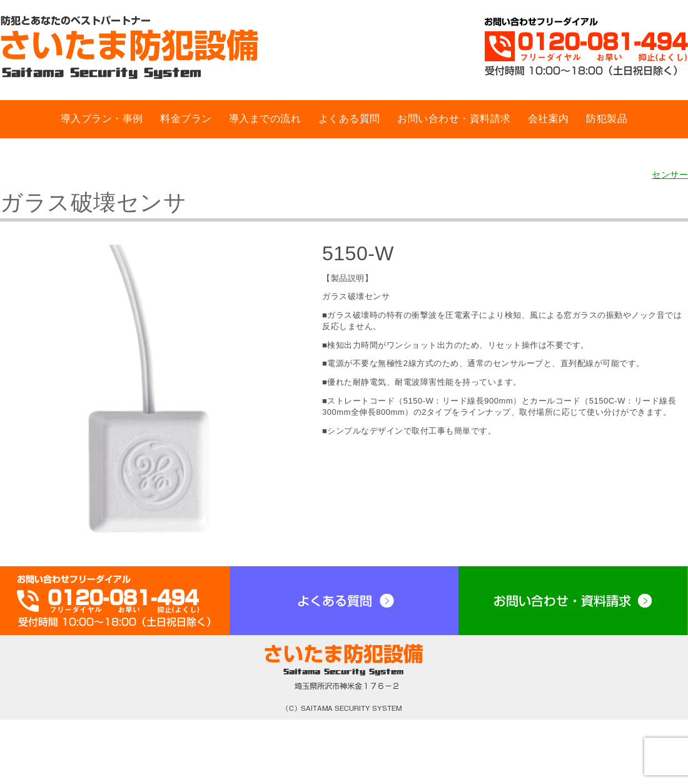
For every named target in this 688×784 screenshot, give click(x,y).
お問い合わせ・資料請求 (454, 119)
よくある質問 (349, 119)
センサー (670, 175)
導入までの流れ (265, 119)
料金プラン (186, 119)
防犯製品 (607, 119)
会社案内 (549, 119)
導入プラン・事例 (102, 119)
